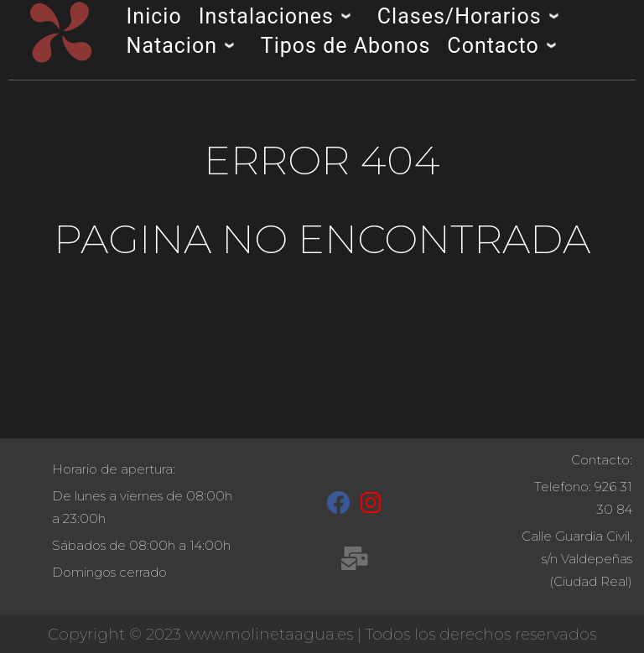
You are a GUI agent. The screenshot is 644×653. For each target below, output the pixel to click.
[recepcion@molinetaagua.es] (354, 562)
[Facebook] (339, 506)
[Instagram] (371, 506)
